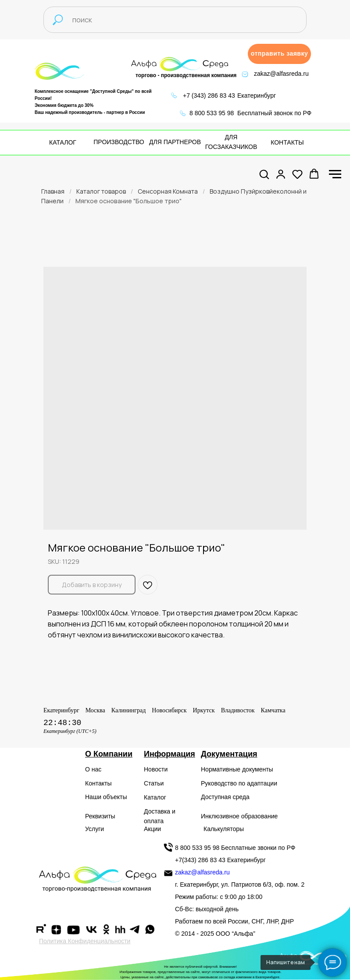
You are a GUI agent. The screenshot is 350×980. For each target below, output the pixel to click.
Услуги (95, 829)
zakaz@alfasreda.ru (281, 74)
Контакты (98, 783)
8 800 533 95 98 (212, 113)
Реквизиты (100, 816)
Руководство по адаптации (239, 783)
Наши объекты (106, 797)
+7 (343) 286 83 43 (209, 96)
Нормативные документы (237, 769)
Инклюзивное (220, 816)
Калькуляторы (224, 829)
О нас (93, 769)
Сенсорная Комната (168, 191)
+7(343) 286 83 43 (200, 860)
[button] (279, 54)
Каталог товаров (101, 191)
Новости (156, 769)
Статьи (154, 783)
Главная (53, 191)
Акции (152, 829)
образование (260, 816)
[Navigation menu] (335, 174)
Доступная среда (225, 797)
